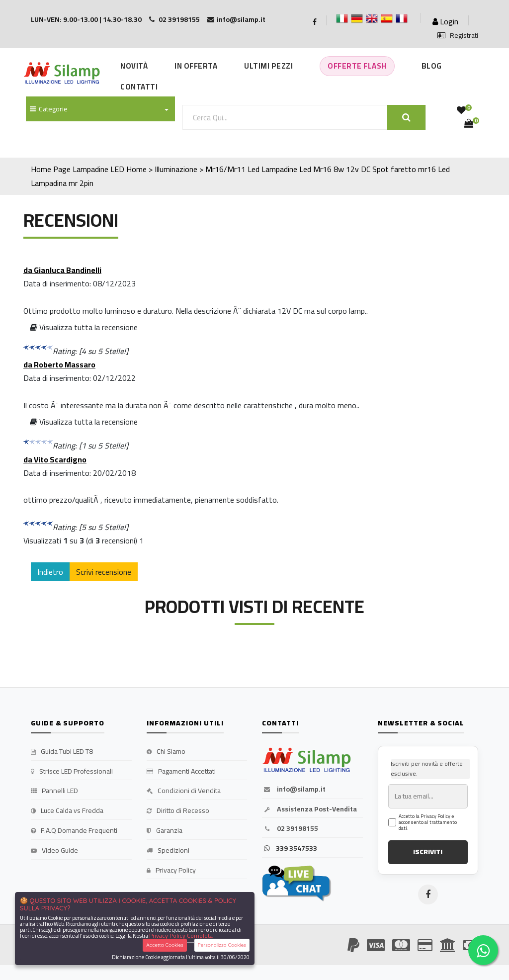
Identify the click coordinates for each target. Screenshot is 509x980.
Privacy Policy (171, 871)
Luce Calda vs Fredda (67, 811)
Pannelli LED (54, 791)
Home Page (51, 169)
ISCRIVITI (428, 852)
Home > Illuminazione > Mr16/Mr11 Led (193, 169)
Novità (134, 66)
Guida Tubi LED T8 (62, 752)
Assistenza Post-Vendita (309, 809)
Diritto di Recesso (178, 811)
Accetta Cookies (165, 945)
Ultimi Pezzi (268, 66)
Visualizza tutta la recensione (84, 327)
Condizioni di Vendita (184, 791)
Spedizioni (168, 851)
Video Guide (54, 851)
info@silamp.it (294, 790)
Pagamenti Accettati (181, 772)
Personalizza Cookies (222, 945)
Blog (432, 66)
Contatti (139, 87)
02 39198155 (290, 829)
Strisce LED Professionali (72, 772)
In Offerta (196, 66)
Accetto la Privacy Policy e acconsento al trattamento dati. (428, 822)
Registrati (458, 36)
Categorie (49, 109)
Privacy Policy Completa (181, 935)
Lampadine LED (98, 169)
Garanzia (165, 831)
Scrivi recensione (104, 572)
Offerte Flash (357, 66)
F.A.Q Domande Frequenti (74, 831)
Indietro (50, 572)
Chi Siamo (166, 752)
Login (445, 21)
